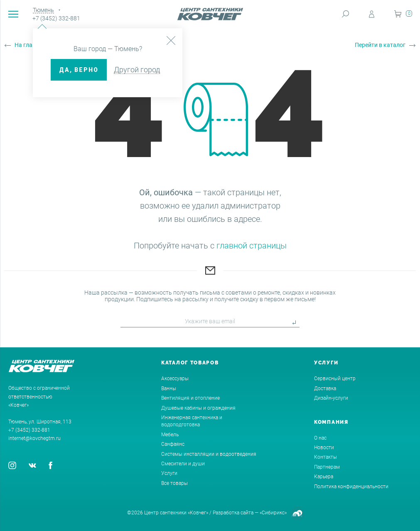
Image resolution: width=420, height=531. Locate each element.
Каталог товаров (190, 363)
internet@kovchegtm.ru (34, 438)
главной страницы (252, 246)
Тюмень (43, 10)
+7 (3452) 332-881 (56, 18)
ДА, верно (79, 70)
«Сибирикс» (273, 513)
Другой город (137, 70)
